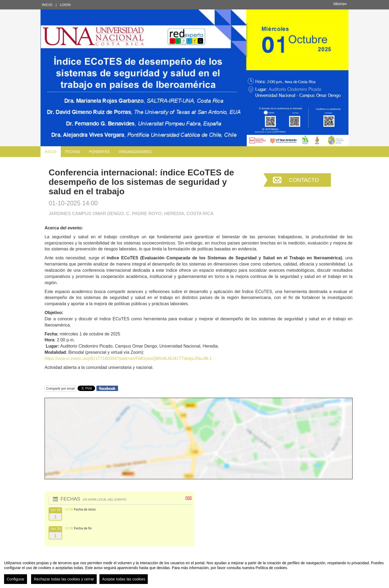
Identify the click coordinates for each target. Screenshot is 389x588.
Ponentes (100, 152)
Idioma (340, 4)
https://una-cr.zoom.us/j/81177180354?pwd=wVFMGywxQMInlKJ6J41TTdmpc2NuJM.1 (128, 358)
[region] (194, 570)
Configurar (16, 579)
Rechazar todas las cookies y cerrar (64, 579)
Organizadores (135, 152)
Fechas (73, 152)
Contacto (304, 180)
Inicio (47, 5)
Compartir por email (60, 389)
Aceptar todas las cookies (124, 579)
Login (65, 5)
